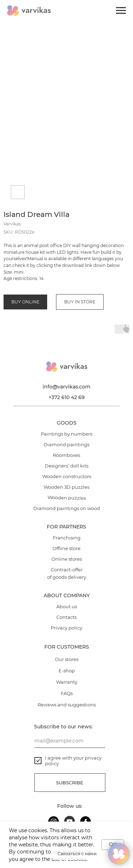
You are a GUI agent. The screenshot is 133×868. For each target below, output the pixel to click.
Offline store (66, 548)
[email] (70, 741)
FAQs (67, 693)
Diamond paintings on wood (67, 508)
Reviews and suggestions (67, 705)
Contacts (66, 617)
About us (67, 606)
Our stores (67, 659)
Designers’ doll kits (66, 466)
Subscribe (70, 783)
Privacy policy (66, 628)
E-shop (67, 671)
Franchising (67, 538)
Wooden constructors (67, 476)
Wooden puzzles (67, 498)
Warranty (67, 682)
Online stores (67, 559)
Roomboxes (66, 455)
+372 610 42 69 (67, 397)
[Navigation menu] (121, 11)
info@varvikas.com (66, 387)
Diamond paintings (66, 444)
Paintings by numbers (66, 434)
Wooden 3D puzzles (66, 487)
